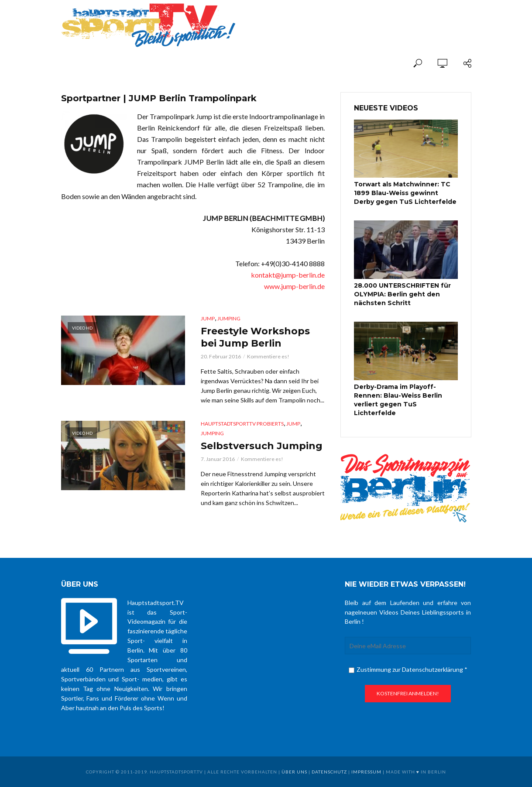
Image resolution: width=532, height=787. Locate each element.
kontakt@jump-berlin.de (288, 275)
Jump (208, 318)
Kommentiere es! (268, 356)
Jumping (229, 318)
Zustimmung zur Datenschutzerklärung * (408, 669)
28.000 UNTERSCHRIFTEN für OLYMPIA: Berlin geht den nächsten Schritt (402, 294)
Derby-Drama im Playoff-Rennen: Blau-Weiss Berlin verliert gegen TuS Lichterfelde (398, 400)
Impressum (366, 772)
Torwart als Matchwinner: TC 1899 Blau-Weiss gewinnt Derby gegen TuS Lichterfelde (405, 193)
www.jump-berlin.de (294, 286)
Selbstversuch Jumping (262, 446)
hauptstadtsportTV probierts (242, 424)
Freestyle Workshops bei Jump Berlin (255, 337)
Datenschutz (329, 772)
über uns (294, 772)
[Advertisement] (369, 18)
